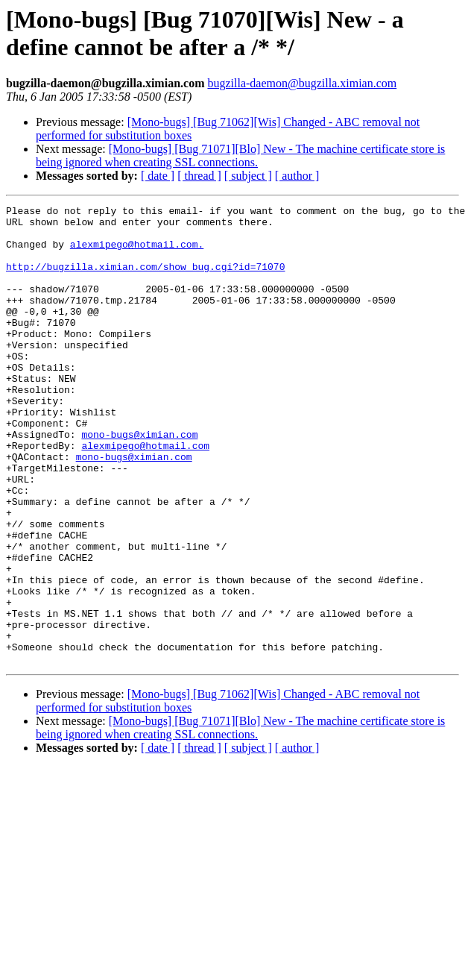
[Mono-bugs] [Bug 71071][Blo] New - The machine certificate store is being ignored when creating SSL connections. (240, 156)
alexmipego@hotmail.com (145, 494)
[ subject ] (248, 176)
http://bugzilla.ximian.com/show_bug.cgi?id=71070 (145, 280)
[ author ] (297, 176)
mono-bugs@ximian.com (139, 481)
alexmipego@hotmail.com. (137, 253)
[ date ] (158, 176)
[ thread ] (199, 176)
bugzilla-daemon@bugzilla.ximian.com (302, 83)
